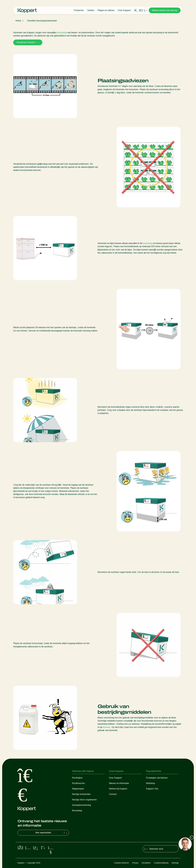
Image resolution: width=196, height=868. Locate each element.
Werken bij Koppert (118, 789)
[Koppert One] (141, 10)
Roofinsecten (78, 783)
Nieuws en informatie (119, 783)
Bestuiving (77, 811)
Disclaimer (146, 863)
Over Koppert (124, 10)
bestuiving (62, 33)
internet (106, 727)
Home (18, 21)
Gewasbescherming (81, 805)
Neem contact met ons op (165, 10)
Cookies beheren (122, 863)
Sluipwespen (78, 789)
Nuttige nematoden (81, 794)
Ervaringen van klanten (157, 778)
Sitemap (175, 863)
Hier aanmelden (52, 833)
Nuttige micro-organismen (84, 800)
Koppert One (152, 789)
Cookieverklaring (161, 863)
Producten (79, 10)
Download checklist (28, 42)
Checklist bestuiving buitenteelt (42, 21)
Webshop (151, 783)
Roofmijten (77, 778)
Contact (113, 794)
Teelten (91, 10)
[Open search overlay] (136, 10)
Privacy (135, 863)
